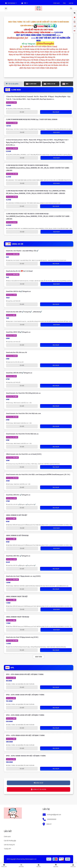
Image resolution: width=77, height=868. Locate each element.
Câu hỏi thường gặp (10, 841)
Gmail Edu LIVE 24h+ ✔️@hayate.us (18, 495)
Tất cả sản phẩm (12, 84)
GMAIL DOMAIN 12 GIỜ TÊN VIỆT (17, 515)
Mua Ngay (56, 112)
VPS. (66, 84)
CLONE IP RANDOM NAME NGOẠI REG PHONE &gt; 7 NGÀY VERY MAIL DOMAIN (32, 119)
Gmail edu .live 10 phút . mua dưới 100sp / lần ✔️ (22, 251)
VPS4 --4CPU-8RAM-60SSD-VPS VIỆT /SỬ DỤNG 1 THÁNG (25, 735)
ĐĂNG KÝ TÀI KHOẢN (39, 789)
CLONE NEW (31, 84)
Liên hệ (71, 3)
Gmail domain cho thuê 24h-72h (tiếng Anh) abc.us (23, 393)
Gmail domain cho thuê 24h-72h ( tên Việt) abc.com (23, 413)
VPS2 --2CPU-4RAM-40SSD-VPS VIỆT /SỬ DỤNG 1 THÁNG (25, 695)
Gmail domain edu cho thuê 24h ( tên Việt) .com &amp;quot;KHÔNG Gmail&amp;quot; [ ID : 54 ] (38, 474)
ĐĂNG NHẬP (38, 783)
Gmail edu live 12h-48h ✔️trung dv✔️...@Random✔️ (24, 312)
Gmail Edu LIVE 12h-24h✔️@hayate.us (19, 373)
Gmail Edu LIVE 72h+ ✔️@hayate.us (18, 556)
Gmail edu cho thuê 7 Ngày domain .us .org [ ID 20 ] (23, 576)
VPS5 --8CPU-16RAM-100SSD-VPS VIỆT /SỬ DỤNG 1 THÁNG (26, 756)
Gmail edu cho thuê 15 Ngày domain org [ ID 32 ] (22, 637)
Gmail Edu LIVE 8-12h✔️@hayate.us (18, 332)
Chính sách (57, 3)
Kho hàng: (11, 102)
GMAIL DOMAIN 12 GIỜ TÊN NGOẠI (17, 535)
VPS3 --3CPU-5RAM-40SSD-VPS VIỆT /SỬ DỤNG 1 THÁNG (25, 715)
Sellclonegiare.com (31, 859)
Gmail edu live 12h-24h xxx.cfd (16, 352)
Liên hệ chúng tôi (9, 845)
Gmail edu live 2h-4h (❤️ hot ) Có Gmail (19, 271)
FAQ (64, 3)
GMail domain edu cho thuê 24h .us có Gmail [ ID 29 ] (24, 454)
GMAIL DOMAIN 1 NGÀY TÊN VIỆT (17, 596)
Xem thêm (39, 657)
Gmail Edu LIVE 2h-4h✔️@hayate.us (18, 291)
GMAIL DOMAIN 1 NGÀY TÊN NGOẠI (18, 617)
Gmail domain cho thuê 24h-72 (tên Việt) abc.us (22, 434)
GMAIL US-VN (49, 84)
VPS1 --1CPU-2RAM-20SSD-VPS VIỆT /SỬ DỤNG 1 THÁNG (25, 674)
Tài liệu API (7, 849)
